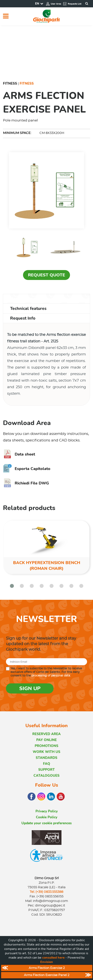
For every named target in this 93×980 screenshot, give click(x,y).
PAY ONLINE (46, 740)
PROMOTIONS (46, 746)
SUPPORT (46, 770)
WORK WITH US (46, 752)
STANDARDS (46, 758)
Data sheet (19, 454)
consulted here (53, 958)
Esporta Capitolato (27, 469)
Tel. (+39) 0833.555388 (46, 892)
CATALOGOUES (46, 776)
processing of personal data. (51, 676)
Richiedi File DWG (26, 483)
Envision (47, 962)
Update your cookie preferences (46, 823)
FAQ (47, 764)
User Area (53, 4)
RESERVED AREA (46, 734)
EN (37, 4)
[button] (12, 586)
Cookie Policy (47, 817)
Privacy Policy (47, 811)
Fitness (10, 84)
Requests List (72, 4)
